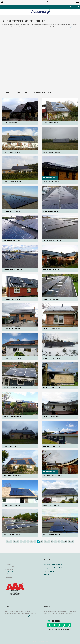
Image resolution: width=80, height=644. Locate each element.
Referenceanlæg (49, 571)
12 (49, 542)
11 (45, 542)
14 (56, 542)
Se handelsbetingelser (25, 616)
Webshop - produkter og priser (53, 565)
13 (52, 542)
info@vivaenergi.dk (11, 574)
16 (62, 542)
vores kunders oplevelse (68, 27)
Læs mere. (50, 616)
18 (69, 542)
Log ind (73, 7)
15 (59, 542)
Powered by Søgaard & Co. (41, 641)
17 (66, 542)
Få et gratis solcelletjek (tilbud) (53, 568)
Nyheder (46, 575)
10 (42, 542)
